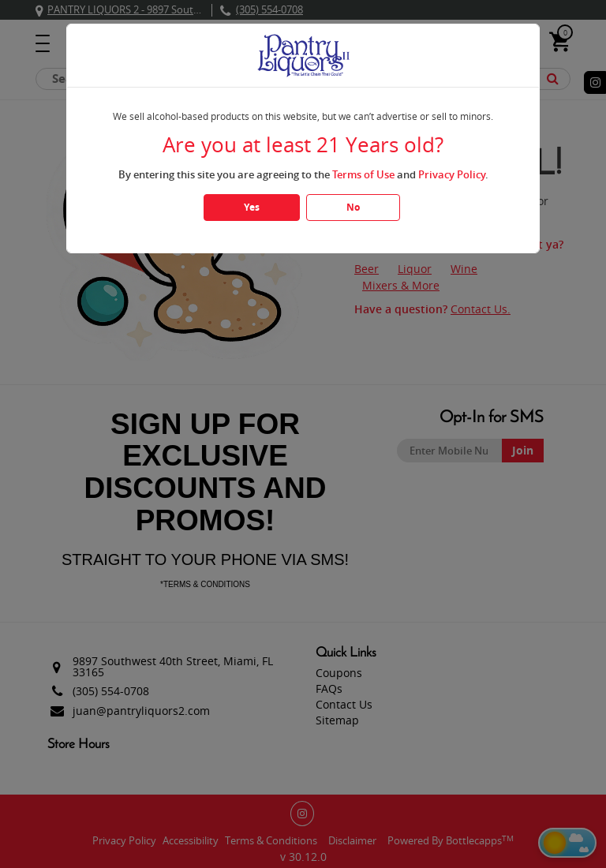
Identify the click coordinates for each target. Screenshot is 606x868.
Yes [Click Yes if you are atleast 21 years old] (252, 207)
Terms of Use (363, 174)
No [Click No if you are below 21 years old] (353, 207)
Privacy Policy (452, 174)
